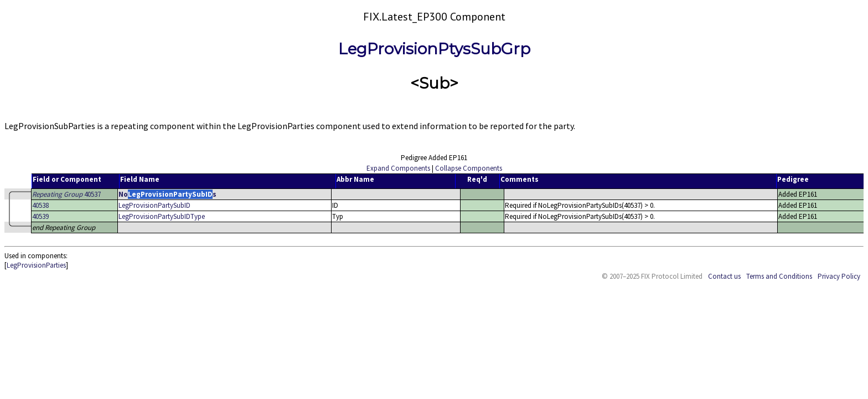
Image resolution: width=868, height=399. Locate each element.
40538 (40, 205)
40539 (40, 216)
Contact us (724, 276)
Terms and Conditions (779, 276)
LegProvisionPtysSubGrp (434, 49)
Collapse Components (469, 168)
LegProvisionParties (36, 265)
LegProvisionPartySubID (154, 205)
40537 (66, 194)
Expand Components (398, 168)
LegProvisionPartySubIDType (162, 216)
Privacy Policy (839, 276)
